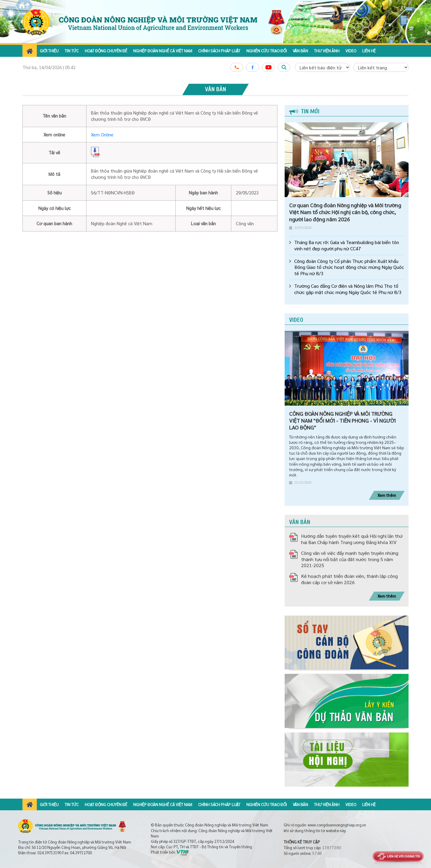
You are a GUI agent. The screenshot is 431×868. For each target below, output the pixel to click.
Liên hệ (369, 51)
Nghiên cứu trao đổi (267, 51)
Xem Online (102, 134)
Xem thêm (387, 495)
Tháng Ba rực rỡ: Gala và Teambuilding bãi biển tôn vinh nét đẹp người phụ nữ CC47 (347, 245)
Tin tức (72, 51)
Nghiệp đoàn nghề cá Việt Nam (163, 51)
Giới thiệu (49, 51)
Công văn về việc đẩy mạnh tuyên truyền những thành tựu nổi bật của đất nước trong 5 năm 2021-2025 (350, 559)
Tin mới (304, 111)
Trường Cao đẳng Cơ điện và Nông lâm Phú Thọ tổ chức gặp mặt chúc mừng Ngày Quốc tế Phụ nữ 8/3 (348, 289)
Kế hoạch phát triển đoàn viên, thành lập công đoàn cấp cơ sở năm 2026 (349, 579)
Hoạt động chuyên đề (106, 51)
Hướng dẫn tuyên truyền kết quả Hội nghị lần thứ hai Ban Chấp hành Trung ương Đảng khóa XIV (352, 539)
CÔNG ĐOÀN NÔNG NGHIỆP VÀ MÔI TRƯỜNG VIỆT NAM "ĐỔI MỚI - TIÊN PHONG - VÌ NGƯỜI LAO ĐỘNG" (342, 421)
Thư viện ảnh (327, 51)
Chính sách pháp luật (219, 51)
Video (351, 51)
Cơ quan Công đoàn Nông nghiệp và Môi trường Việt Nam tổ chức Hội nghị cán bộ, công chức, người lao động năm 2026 (345, 212)
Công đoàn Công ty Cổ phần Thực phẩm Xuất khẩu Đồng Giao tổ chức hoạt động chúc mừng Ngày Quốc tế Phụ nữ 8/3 (349, 267)
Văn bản (300, 51)
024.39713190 (49, 853)
